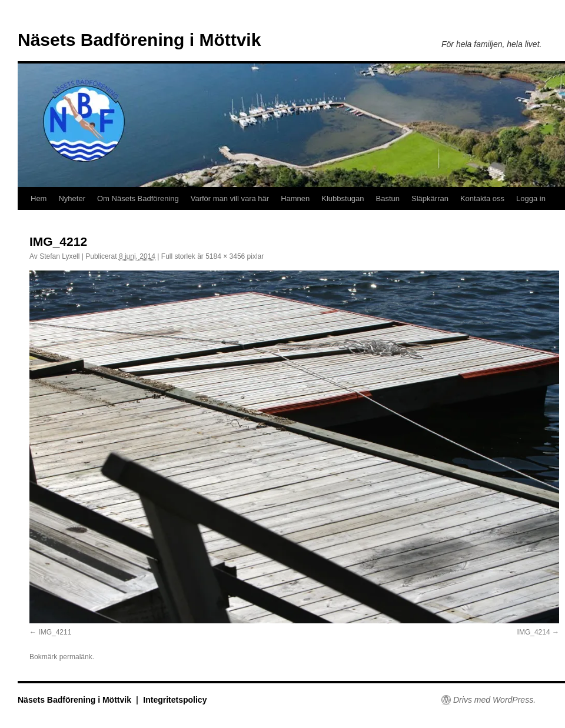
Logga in (531, 198)
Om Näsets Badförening (138, 198)
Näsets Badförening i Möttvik (139, 40)
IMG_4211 (55, 632)
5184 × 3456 (225, 256)
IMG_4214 (534, 632)
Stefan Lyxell (59, 256)
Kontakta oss (482, 198)
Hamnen (295, 198)
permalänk (76, 657)
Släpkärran (430, 198)
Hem (39, 198)
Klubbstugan (343, 198)
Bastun (388, 198)
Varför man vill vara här (230, 198)
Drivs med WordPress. (494, 700)
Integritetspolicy (175, 700)
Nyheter (72, 198)
